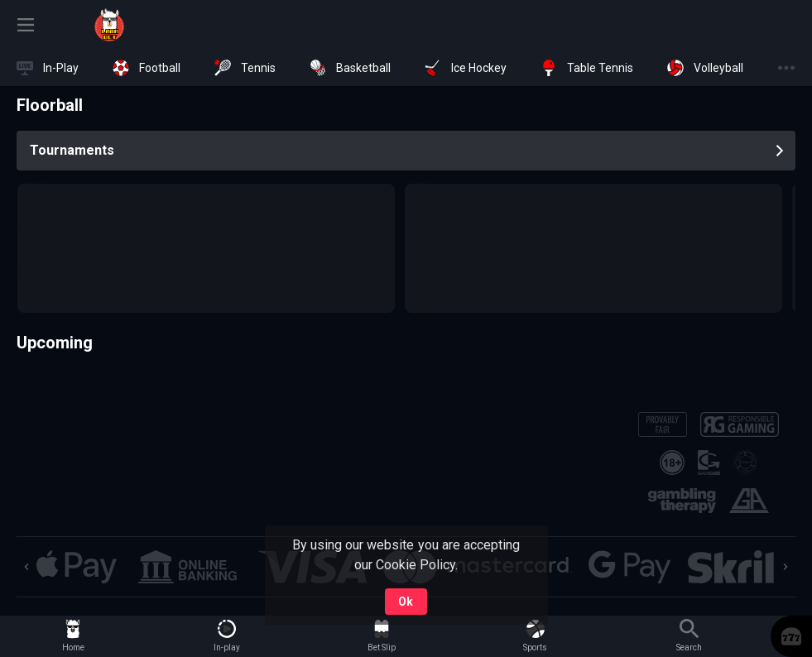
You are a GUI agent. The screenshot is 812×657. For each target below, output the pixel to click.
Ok (406, 602)
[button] (77, 567)
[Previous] (26, 567)
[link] (109, 25)
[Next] (786, 567)
